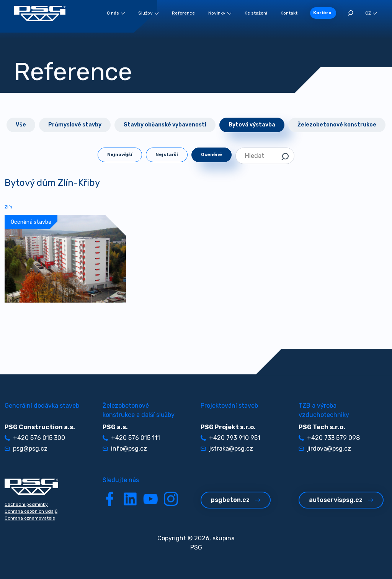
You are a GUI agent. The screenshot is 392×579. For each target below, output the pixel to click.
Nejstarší (167, 154)
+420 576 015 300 (35, 438)
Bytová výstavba (252, 125)
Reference (183, 13)
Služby (148, 13)
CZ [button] (371, 13)
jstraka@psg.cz (227, 449)
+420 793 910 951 (230, 438)
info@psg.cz (125, 449)
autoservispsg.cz (341, 500)
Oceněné (212, 154)
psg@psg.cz (26, 449)
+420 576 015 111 (131, 438)
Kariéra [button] (322, 13)
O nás (116, 13)
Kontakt (289, 13)
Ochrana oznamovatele (30, 518)
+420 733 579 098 (329, 438)
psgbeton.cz (236, 500)
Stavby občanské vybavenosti (165, 125)
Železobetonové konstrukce (337, 125)
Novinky (220, 13)
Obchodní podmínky (26, 504)
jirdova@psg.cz (325, 449)
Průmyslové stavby (75, 125)
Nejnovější (120, 154)
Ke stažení (256, 13)
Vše (21, 125)
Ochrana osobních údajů (31, 511)
